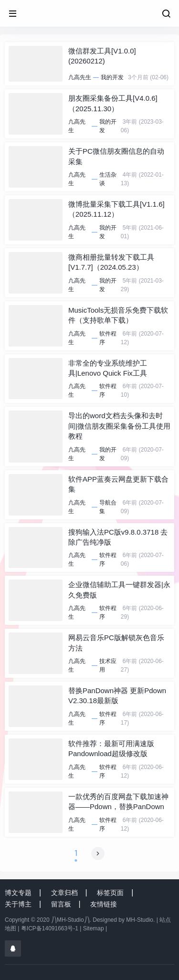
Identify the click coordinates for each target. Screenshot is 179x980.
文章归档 (64, 893)
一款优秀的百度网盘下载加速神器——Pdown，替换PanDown (118, 801)
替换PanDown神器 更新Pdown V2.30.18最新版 (117, 695)
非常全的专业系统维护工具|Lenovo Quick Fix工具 (108, 368)
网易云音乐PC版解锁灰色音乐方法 (116, 643)
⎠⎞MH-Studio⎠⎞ (70, 920)
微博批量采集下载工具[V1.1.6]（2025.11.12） (116, 209)
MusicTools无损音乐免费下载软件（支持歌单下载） (118, 315)
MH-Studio (140, 920)
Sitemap (94, 928)
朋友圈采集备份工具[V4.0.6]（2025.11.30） (113, 103)
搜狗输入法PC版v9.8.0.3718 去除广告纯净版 (118, 537)
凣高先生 (80, 77)
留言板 (61, 904)
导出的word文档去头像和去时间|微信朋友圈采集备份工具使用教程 (119, 426)
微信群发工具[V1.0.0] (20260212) (102, 56)
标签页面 (110, 893)
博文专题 (18, 893)
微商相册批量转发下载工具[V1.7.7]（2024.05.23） (111, 262)
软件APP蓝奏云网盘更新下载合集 (118, 484)
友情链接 (104, 904)
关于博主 (18, 904)
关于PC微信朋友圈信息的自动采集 (116, 156)
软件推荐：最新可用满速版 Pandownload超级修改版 (111, 748)
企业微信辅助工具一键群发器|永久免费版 (119, 590)
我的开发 (112, 77)
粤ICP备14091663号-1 (50, 928)
